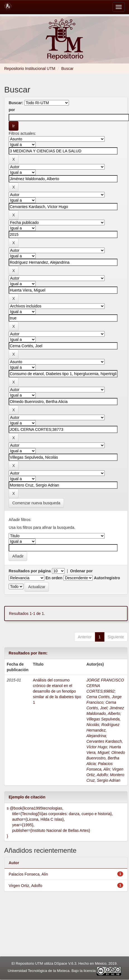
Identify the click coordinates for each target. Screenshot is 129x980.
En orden (54, 578)
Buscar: (16, 103)
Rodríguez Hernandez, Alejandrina (103, 730)
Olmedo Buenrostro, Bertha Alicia (106, 758)
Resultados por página (30, 571)
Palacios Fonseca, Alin (28, 874)
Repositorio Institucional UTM (30, 69)
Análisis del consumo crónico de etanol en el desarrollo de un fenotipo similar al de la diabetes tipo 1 (57, 691)
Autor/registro (107, 578)
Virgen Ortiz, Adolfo (25, 886)
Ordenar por (81, 571)
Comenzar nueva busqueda (36, 503)
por (12, 110)
